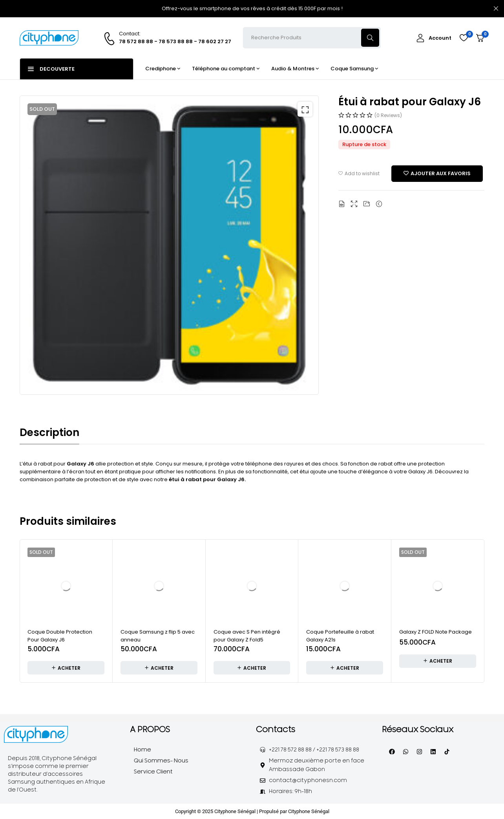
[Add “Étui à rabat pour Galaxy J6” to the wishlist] (437, 174)
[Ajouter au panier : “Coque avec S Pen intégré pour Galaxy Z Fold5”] (252, 667)
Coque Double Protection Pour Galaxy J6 (60, 635)
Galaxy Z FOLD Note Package (436, 631)
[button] (303, 111)
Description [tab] (49, 432)
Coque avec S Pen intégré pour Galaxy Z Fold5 (247, 635)
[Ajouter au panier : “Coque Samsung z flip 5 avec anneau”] (159, 667)
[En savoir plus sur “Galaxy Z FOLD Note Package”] (438, 660)
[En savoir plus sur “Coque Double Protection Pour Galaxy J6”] (66, 667)
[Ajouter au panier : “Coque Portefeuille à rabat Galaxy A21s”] (345, 667)
